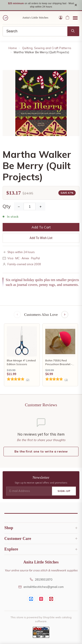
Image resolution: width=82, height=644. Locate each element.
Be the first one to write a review (41, 451)
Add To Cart (41, 227)
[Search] (35, 31)
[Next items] (65, 315)
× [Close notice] (76, 5)
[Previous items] (17, 315)
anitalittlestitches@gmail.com (41, 587)
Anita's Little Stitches (35, 17)
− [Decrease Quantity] (19, 206)
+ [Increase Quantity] (40, 206)
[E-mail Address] (29, 491)
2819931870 (41, 579)
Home (13, 48)
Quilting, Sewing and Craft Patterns (47, 48)
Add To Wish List (41, 238)
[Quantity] (30, 206)
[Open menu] (75, 18)
